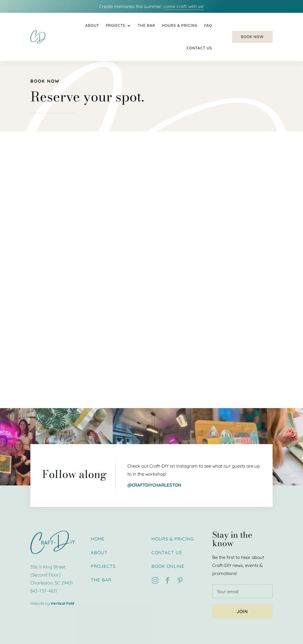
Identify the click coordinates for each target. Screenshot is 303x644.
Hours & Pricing (180, 26)
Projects (115, 26)
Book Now (253, 37)
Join (242, 611)
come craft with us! (184, 6)
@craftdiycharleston (154, 485)
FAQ (208, 26)
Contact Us (199, 48)
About (92, 26)
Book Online (168, 566)
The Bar (147, 26)
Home (98, 539)
